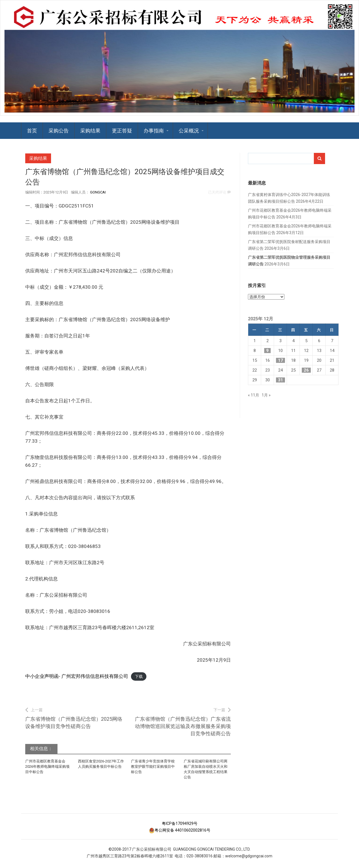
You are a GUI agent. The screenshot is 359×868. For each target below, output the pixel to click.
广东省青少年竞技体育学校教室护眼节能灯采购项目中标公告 (153, 767)
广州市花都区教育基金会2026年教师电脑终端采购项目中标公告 (47, 767)
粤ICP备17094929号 (180, 823)
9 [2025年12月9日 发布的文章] (267, 351)
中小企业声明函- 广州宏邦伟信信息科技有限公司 (77, 676)
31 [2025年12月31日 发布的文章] (280, 380)
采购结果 (90, 131)
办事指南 (154, 131)
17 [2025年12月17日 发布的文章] (280, 360)
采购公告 (59, 131)
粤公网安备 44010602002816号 (180, 830)
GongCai (98, 192)
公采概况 (189, 131)
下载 (139, 676)
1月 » (266, 395)
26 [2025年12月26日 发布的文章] (306, 370)
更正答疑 (122, 131)
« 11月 (254, 395)
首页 (32, 131)
